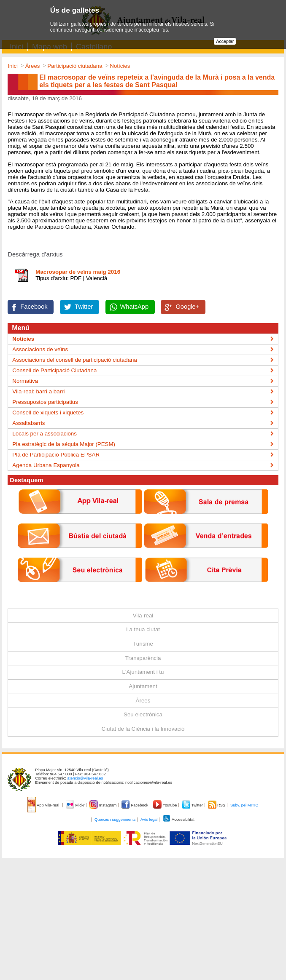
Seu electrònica (143, 714)
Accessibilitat (178, 820)
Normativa (25, 381)
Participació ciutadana (75, 66)
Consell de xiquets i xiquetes (48, 413)
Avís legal (149, 820)
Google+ (187, 307)
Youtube (166, 805)
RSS (217, 805)
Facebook (34, 307)
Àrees (33, 66)
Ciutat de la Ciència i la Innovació (143, 729)
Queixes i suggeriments (115, 820)
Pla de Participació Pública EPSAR (56, 455)
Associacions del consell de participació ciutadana (75, 360)
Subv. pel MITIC (244, 805)
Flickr (76, 805)
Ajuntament (143, 686)
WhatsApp (135, 307)
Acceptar (225, 41)
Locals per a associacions (45, 434)
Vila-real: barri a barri (38, 391)
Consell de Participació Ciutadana (54, 370)
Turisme (143, 644)
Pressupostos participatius (45, 402)
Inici (13, 66)
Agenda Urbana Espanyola (46, 465)
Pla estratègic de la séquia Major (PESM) (64, 444)
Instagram (104, 805)
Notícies (120, 66)
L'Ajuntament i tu (143, 672)
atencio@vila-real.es (85, 778)
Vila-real (143, 616)
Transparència (143, 658)
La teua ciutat (143, 629)
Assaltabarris (28, 423)
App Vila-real (44, 805)
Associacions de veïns (40, 349)
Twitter (84, 307)
